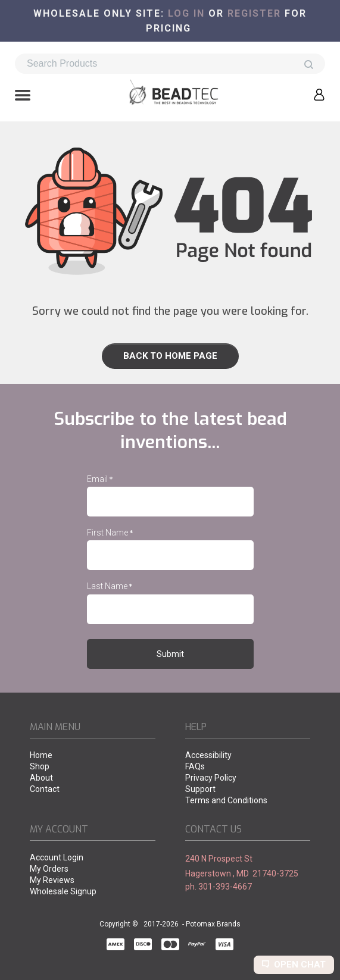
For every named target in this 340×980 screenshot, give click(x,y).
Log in (186, 13)
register (254, 13)
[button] (23, 96)
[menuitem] (93, 756)
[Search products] (170, 64)
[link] (170, 356)
